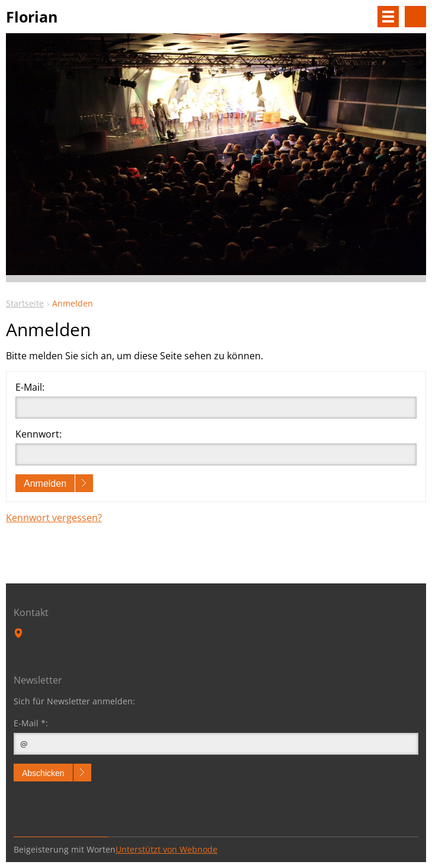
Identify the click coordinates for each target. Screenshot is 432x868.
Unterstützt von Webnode (167, 849)
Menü (388, 17)
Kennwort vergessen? (54, 518)
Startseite (25, 303)
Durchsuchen (415, 17)
